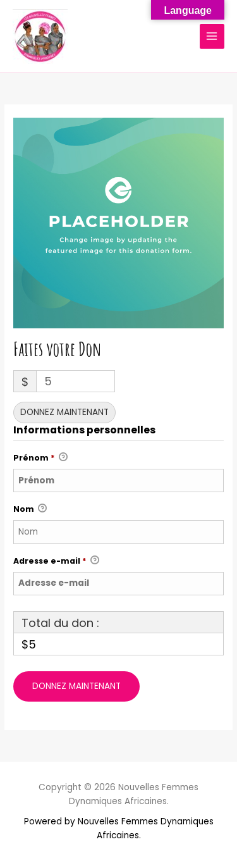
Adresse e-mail (56, 561)
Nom (30, 509)
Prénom (40, 458)
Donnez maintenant (64, 412)
